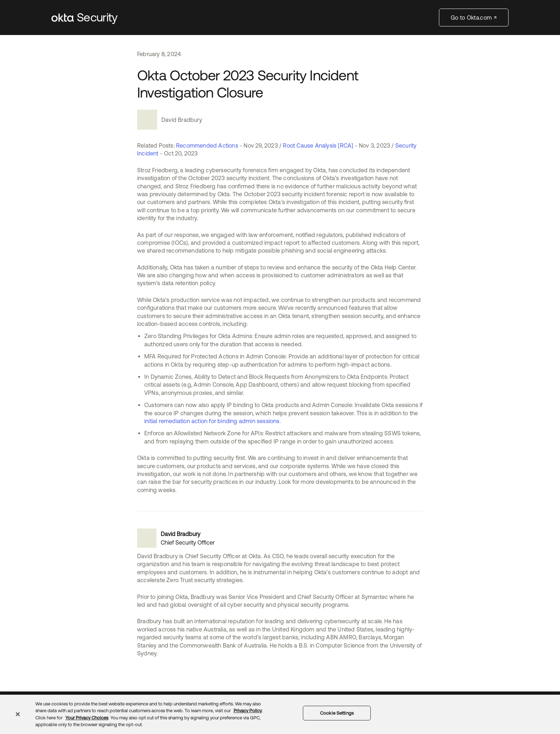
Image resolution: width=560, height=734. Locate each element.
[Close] (18, 714)
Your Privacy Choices (87, 718)
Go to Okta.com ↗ (474, 18)
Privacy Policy (248, 711)
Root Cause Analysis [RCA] (318, 145)
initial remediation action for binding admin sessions (212, 421)
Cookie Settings (337, 713)
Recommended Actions (207, 145)
